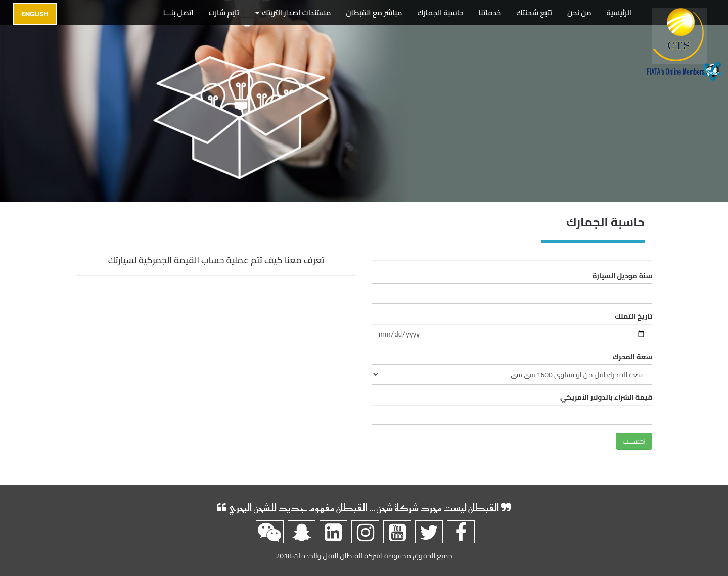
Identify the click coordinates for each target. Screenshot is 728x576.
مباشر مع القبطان (374, 12)
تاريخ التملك (633, 316)
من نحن (579, 12)
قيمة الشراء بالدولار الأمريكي (606, 397)
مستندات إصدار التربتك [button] (293, 12)
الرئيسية (619, 12)
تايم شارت (224, 12)
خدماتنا (490, 12)
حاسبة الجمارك (441, 12)
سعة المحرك (632, 357)
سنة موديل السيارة (622, 276)
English (35, 14)
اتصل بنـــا (178, 12)
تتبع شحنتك (534, 12)
